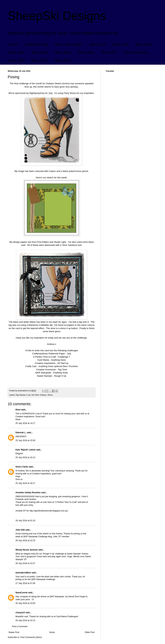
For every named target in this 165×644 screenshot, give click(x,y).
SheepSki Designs (57, 16)
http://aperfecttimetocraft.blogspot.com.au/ (49, 511)
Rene (18, 410)
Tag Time (62, 370)
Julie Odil (20, 530)
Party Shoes (70, 93)
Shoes (50, 395)
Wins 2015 (121, 44)
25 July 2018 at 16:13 (25, 457)
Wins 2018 (86, 52)
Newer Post (14, 632)
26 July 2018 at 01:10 (25, 521)
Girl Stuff (35, 395)
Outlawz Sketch (54, 83)
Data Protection (136, 52)
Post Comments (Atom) (31, 637)
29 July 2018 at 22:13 (25, 620)
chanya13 (20, 613)
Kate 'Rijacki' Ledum (25, 450)
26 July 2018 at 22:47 (25, 563)
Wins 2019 (63, 52)
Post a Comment (20, 626)
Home (13, 44)
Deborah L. (21, 433)
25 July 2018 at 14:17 (25, 423)
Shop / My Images (69, 44)
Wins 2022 (17, 61)
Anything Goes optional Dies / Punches (58, 366)
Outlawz (43, 395)
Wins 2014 (98, 44)
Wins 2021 (17, 52)
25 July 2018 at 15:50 (25, 440)
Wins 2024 (63, 61)
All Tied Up (63, 363)
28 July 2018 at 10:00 (25, 603)
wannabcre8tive (23, 573)
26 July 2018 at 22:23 (25, 541)
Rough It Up (60, 376)
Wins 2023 (40, 61)
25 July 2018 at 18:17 (25, 483)
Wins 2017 (109, 52)
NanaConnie (21, 593)
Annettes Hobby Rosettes (28, 493)
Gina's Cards (22, 467)
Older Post (90, 632)
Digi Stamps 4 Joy (23, 395)
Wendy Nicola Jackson (27, 550)
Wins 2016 (144, 44)
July (69, 354)
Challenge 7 (64, 357)
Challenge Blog (36, 44)
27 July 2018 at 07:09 (25, 583)
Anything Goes (58, 360)
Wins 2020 (40, 52)
